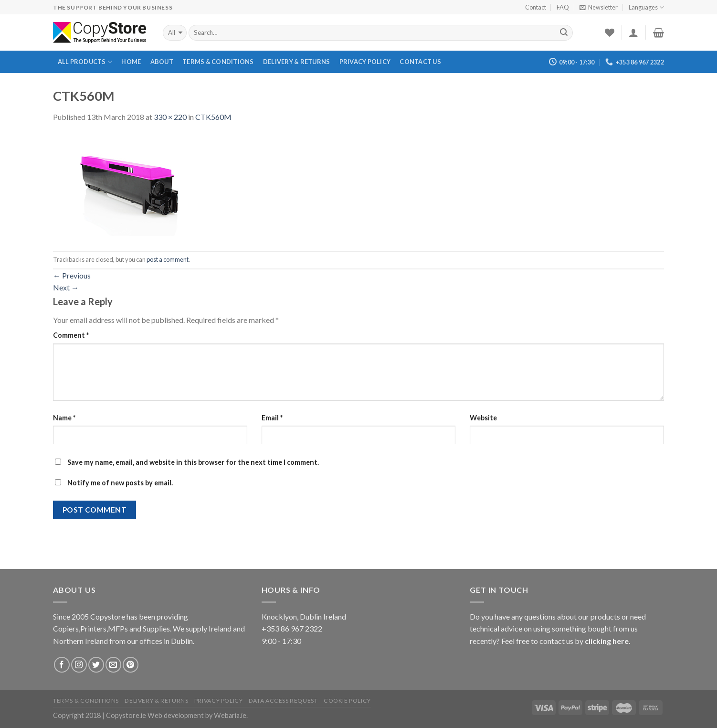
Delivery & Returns (297, 62)
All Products (85, 62)
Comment (71, 335)
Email (272, 418)
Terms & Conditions (218, 62)
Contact (536, 7)
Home (131, 62)
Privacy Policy (365, 62)
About (162, 62)
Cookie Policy (347, 701)
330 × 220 (170, 117)
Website (483, 418)
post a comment (168, 259)
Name (64, 418)
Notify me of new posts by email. (120, 483)
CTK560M (213, 117)
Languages (646, 7)
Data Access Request (283, 701)
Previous (72, 275)
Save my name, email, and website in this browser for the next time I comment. (193, 462)
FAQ (563, 7)
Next (66, 287)
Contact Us (420, 62)
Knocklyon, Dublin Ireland (304, 616)
